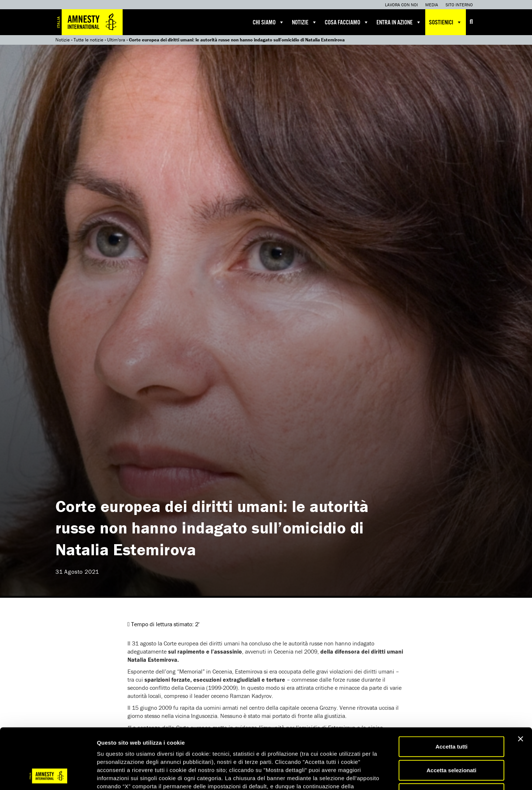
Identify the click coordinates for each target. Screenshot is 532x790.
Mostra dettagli (389, 775)
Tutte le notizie (88, 40)
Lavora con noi (401, 5)
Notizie (305, 22)
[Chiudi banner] (521, 682)
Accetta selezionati (451, 713)
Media (432, 5)
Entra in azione (399, 22)
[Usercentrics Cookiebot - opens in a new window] (48, 776)
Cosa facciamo (347, 22)
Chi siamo (269, 22)
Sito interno (459, 5)
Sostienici (446, 22)
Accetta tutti (452, 690)
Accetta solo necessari (452, 737)
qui (118, 746)
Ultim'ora (116, 40)
